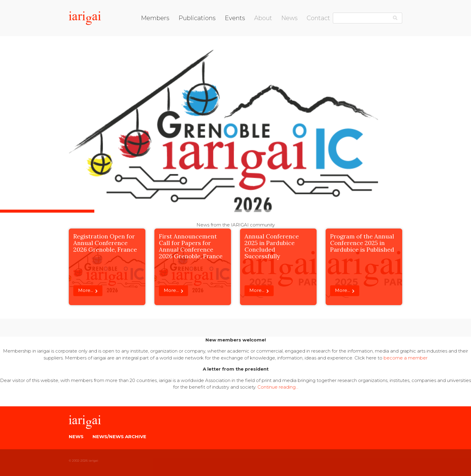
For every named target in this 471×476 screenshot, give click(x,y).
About (263, 18)
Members (155, 18)
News (289, 18)
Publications (197, 18)
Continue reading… (278, 387)
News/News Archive (119, 437)
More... (86, 290)
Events (235, 18)
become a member (406, 358)
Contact (318, 18)
